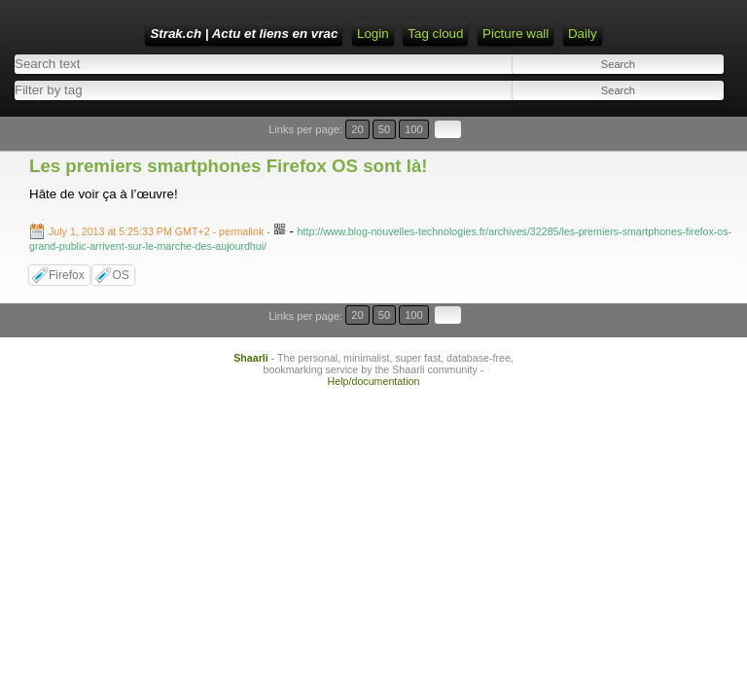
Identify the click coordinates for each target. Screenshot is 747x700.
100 (414, 129)
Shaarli (251, 358)
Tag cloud (435, 34)
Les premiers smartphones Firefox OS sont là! (229, 166)
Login (373, 34)
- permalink (158, 231)
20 (357, 129)
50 (384, 129)
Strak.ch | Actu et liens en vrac (244, 34)
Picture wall (516, 34)
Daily (583, 34)
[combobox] (188, 90)
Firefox (67, 275)
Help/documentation (374, 381)
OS (120, 275)
